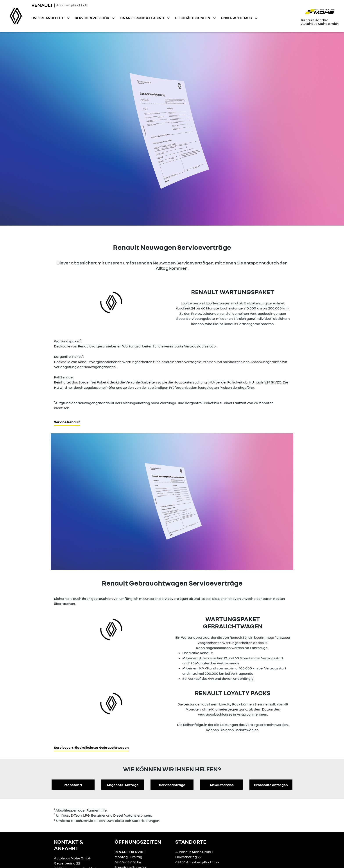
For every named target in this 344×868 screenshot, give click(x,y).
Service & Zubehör (92, 18)
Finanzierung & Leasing (142, 18)
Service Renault (67, 422)
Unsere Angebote (48, 18)
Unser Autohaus (237, 18)
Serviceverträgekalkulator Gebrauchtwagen (91, 747)
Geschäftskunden (193, 18)
